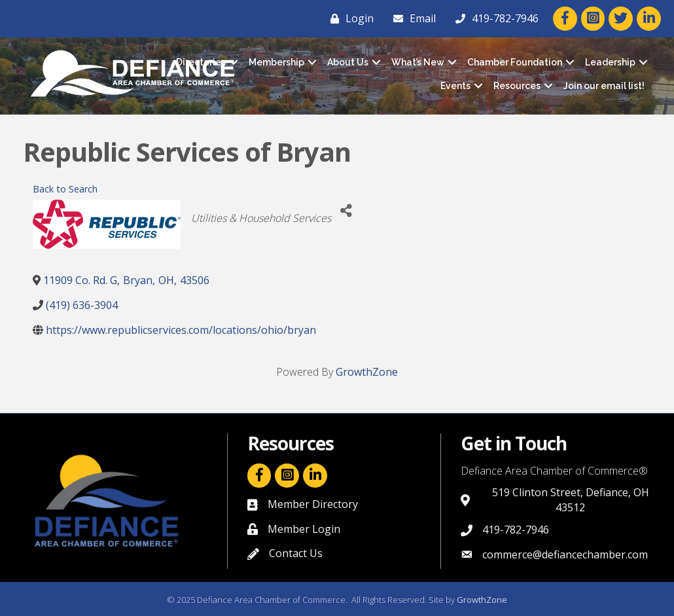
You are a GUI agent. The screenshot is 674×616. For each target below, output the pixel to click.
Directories (201, 62)
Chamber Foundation (515, 62)
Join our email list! (604, 86)
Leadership (610, 62)
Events (455, 86)
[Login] (349, 18)
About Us (348, 62)
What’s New (418, 62)
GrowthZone (367, 372)
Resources (517, 86)
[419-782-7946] (494, 18)
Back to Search (65, 189)
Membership (276, 62)
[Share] (346, 211)
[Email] (411, 18)
